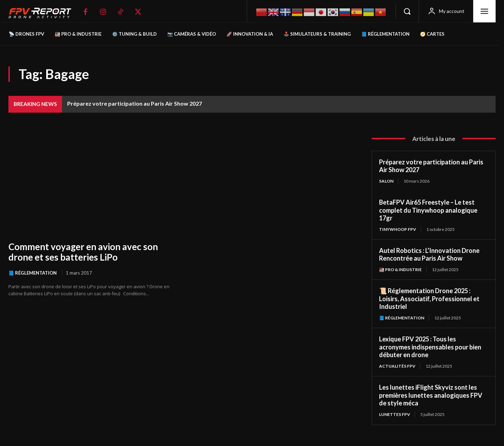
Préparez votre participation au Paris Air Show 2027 (135, 103)
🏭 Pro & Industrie (400, 270)
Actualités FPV (397, 366)
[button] (407, 11)
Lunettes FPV (395, 414)
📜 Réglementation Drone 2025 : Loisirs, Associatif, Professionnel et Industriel (429, 299)
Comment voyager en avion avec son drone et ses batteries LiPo (83, 252)
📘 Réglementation (33, 273)
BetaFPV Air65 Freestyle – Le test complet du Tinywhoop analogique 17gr (428, 210)
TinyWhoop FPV (398, 229)
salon (386, 181)
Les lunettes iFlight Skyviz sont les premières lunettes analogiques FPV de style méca (431, 395)
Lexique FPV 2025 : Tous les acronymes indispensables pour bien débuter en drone (430, 347)
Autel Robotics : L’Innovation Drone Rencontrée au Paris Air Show (429, 254)
